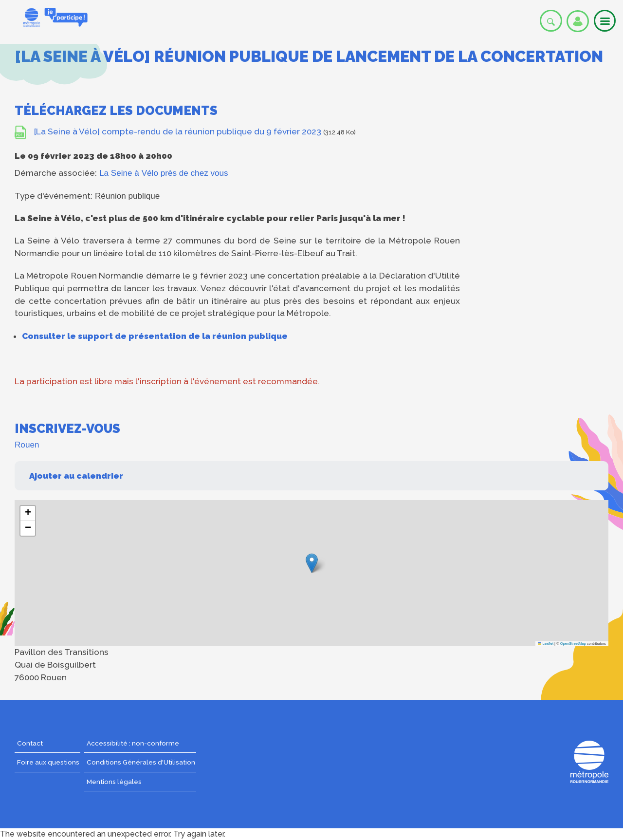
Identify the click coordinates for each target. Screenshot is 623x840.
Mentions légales (114, 782)
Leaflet (546, 644)
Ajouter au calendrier (76, 476)
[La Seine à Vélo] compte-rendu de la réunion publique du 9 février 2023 (178, 131)
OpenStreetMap (573, 644)
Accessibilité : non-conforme (133, 743)
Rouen (27, 445)
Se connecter (578, 21)
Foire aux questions (48, 762)
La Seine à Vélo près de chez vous (164, 173)
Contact (30, 743)
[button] (312, 563)
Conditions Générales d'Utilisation (141, 762)
